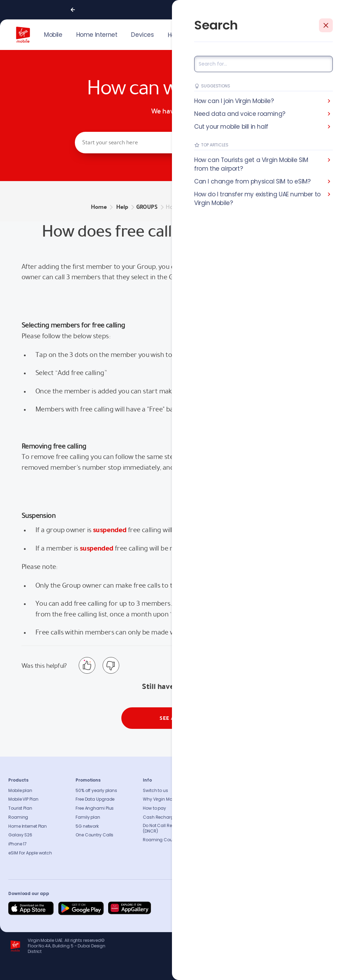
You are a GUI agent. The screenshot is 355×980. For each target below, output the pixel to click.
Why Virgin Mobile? (162, 799)
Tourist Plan (20, 808)
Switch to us (155, 791)
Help (174, 35)
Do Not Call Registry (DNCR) (163, 828)
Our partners (223, 835)
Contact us (289, 799)
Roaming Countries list (167, 840)
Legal (216, 853)
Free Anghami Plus (95, 808)
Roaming (18, 817)
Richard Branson (332, 971)
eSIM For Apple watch (30, 853)
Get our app (222, 844)
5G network (87, 826)
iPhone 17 (18, 844)
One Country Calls (94, 835)
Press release (223, 808)
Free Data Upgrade (95, 799)
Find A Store (289, 808)
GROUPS (147, 207)
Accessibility (223, 826)
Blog (215, 817)
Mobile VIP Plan (23, 799)
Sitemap (286, 826)
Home (99, 207)
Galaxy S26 (20, 835)
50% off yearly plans (96, 791)
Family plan (88, 817)
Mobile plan (20, 791)
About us (219, 791)
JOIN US (295, 34)
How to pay (154, 808)
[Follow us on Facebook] (274, 909)
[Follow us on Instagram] (291, 909)
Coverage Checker (297, 817)
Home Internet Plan (28, 826)
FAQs (283, 791)
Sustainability (224, 799)
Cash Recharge (159, 817)
